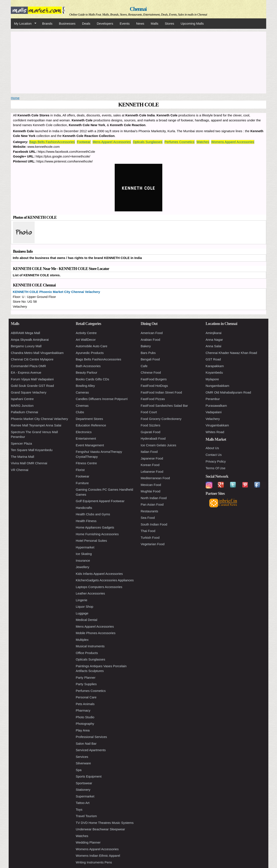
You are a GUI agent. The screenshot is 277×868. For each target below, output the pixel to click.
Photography (85, 724)
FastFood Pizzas (153, 399)
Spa (79, 770)
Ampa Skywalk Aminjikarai (30, 340)
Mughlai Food (151, 491)
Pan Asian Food (152, 504)
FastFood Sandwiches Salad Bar (164, 406)
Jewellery (83, 567)
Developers (105, 23)
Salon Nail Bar (86, 743)
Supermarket (85, 796)
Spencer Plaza (21, 443)
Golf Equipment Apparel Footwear (100, 501)
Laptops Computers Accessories (99, 587)
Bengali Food (150, 359)
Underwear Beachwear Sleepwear (100, 829)
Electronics (84, 432)
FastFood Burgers (154, 379)
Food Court (149, 412)
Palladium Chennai (24, 412)
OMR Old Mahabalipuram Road (228, 392)
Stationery (83, 790)
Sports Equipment (89, 776)
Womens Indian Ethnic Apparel (98, 856)
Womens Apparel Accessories (233, 142)
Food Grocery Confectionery (161, 419)
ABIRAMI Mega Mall (25, 333)
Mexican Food (151, 485)
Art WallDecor (86, 340)
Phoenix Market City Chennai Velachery (39, 419)
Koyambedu (214, 372)
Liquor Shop (85, 607)
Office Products (87, 653)
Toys (79, 809)
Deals (86, 23)
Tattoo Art (83, 803)
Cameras (82, 392)
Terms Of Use (216, 468)
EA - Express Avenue (26, 372)
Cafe (144, 366)
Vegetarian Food (153, 544)
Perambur (213, 399)
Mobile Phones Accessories (96, 633)
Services (82, 757)
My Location (24, 24)
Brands (47, 23)
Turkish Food (150, 538)
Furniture (82, 483)
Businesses (67, 23)
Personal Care (86, 697)
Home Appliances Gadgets (95, 527)
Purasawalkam (216, 406)
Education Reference (91, 425)
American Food (152, 333)
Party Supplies (86, 684)
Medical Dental (86, 620)
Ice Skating (84, 554)
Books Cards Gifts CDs (92, 379)
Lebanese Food (152, 472)
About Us (212, 448)
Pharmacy (83, 710)
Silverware (83, 763)
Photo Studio (85, 717)
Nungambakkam (217, 386)
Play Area (83, 730)
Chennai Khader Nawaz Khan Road (231, 353)
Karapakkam (215, 366)
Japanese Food (152, 458)
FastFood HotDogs (154, 386)
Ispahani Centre (22, 399)
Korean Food (150, 465)
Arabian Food (150, 340)
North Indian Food (154, 498)
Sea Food (148, 518)
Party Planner (86, 678)
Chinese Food (151, 372)
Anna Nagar (214, 340)
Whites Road (215, 432)
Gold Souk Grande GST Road (32, 386)
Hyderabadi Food (153, 438)
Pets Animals (85, 704)
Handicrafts (84, 508)
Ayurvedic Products (90, 353)
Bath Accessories (88, 366)
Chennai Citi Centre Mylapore (32, 359)
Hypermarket (85, 547)
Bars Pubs (148, 353)
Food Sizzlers (151, 425)
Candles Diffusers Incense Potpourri (102, 399)
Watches (203, 142)
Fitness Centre (86, 463)
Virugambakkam (217, 425)
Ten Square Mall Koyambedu (32, 450)
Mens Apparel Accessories (112, 142)
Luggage (82, 613)
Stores (170, 23)
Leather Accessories (90, 593)
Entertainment (86, 438)
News (140, 23)
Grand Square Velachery (29, 392)
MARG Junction (22, 406)
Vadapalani (214, 412)
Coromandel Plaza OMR (28, 366)
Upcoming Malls (192, 23)
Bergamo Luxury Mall (26, 346)
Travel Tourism (86, 816)
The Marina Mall (23, 457)
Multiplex (82, 640)
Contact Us (214, 455)
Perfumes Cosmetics (179, 142)
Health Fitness (86, 521)
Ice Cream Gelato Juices (158, 445)
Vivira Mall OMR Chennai (29, 463)
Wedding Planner (88, 842)
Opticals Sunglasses (148, 142)
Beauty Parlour (86, 372)
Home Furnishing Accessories (97, 534)
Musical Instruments (90, 646)
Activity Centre (86, 333)
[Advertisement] (138, 62)
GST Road (213, 359)
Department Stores (89, 419)
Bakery (146, 346)
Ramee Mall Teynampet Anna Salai (36, 425)
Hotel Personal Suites (91, 541)
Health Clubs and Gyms (93, 514)
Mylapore (212, 379)
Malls (154, 23)
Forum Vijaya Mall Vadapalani (32, 379)
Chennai (138, 9)
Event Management (90, 445)
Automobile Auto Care (92, 346)
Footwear (84, 142)
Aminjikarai (213, 333)
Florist (80, 470)
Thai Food (148, 531)
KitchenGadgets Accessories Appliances (105, 580)
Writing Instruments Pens (94, 862)
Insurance (83, 560)
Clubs (80, 412)
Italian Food (149, 452)
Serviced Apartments (91, 750)
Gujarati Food (151, 432)
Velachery (213, 419)
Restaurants (149, 511)
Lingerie (81, 600)
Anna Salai (213, 346)
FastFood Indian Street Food (161, 392)
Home (15, 98)
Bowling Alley (85, 386)
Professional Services (91, 737)
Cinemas (82, 406)
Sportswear (84, 783)
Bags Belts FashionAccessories (52, 142)
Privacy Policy (216, 461)
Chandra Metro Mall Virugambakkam (37, 353)
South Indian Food (154, 524)
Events (125, 23)
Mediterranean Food (155, 478)
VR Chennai (20, 470)
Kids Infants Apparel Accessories (99, 574)
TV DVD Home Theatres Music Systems (105, 823)
